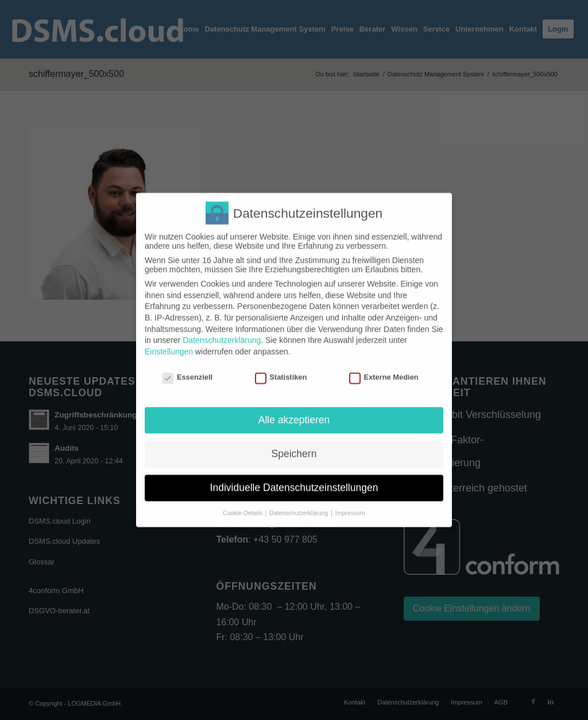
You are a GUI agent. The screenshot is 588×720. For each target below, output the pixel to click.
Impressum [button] (350, 503)
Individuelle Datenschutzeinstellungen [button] (294, 478)
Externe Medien (384, 367)
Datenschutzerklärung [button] (299, 503)
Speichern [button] (294, 444)
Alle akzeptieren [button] (294, 410)
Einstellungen (169, 342)
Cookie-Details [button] (243, 503)
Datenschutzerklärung (222, 330)
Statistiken (281, 367)
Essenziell (187, 367)
